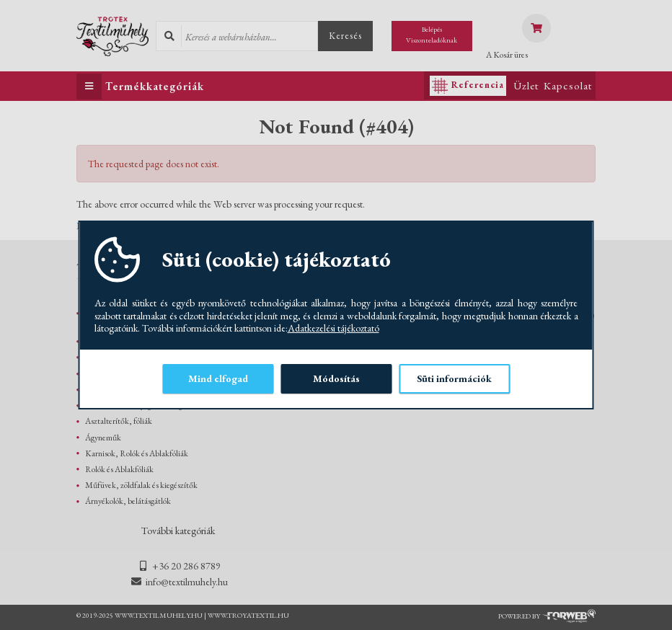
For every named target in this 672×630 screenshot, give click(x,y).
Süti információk (454, 378)
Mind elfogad (218, 378)
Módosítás (336, 378)
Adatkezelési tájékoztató (333, 328)
